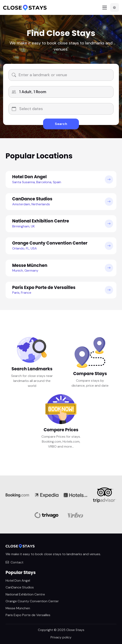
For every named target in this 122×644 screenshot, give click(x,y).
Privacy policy (61, 637)
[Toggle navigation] (105, 8)
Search (61, 124)
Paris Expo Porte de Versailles (28, 615)
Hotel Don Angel (18, 580)
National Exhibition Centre (25, 594)
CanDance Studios (20, 587)
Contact (14, 562)
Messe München (18, 608)
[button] (115, 7)
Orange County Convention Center (32, 601)
